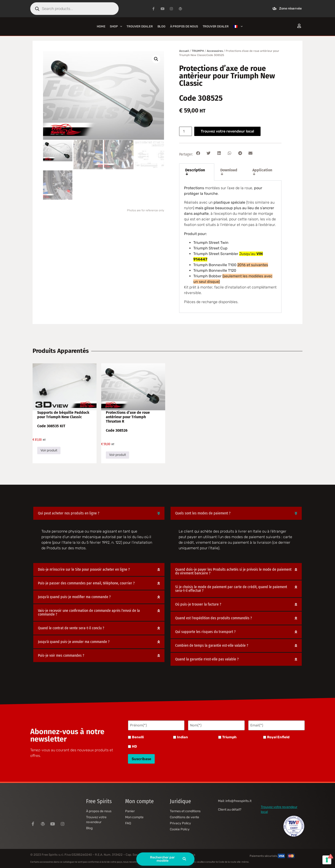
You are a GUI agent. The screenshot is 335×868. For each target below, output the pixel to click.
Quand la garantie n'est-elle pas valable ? (207, 659)
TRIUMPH (198, 51)
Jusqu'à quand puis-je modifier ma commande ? (74, 597)
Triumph (229, 737)
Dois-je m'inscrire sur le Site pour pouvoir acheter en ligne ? (84, 569)
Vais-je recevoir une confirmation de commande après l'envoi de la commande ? (89, 612)
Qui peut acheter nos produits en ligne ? (69, 513)
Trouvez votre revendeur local (228, 131)
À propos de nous (184, 26)
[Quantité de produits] (186, 131)
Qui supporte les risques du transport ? (205, 632)
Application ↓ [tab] (262, 172)
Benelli (138, 737)
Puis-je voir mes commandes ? (61, 655)
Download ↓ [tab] (229, 172)
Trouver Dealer (140, 26)
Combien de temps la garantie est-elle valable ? (212, 645)
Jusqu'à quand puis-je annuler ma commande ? (74, 642)
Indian (183, 737)
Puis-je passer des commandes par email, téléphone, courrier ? (86, 583)
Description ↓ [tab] (195, 172)
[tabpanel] (230, 247)
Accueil (184, 51)
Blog (161, 26)
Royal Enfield (278, 737)
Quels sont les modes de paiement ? (203, 513)
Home (101, 26)
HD (134, 746)
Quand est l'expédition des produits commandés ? (214, 618)
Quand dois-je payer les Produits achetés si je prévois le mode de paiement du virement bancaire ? (233, 571)
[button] (156, 59)
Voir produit (49, 450)
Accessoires (215, 51)
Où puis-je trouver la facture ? (198, 604)
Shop (116, 26)
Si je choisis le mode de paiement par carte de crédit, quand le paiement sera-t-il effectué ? (231, 589)
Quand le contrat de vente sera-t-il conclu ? (71, 628)
